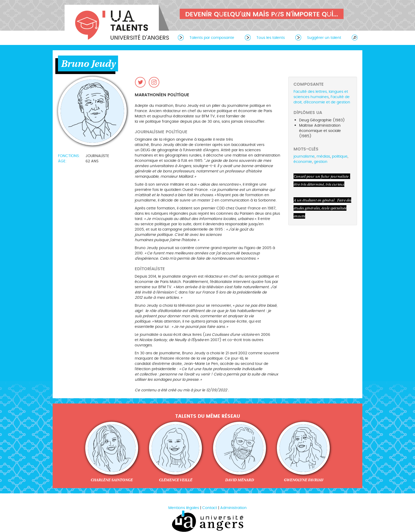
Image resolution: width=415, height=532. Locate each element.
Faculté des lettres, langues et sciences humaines (321, 94)
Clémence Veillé (175, 480)
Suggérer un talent (324, 38)
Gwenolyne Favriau (303, 480)
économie (303, 162)
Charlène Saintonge (112, 480)
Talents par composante (212, 38)
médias (323, 156)
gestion (321, 162)
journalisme (304, 156)
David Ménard (239, 480)
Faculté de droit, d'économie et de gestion (322, 100)
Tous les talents (271, 38)
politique (340, 156)
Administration (233, 508)
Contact (210, 508)
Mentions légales (184, 508)
